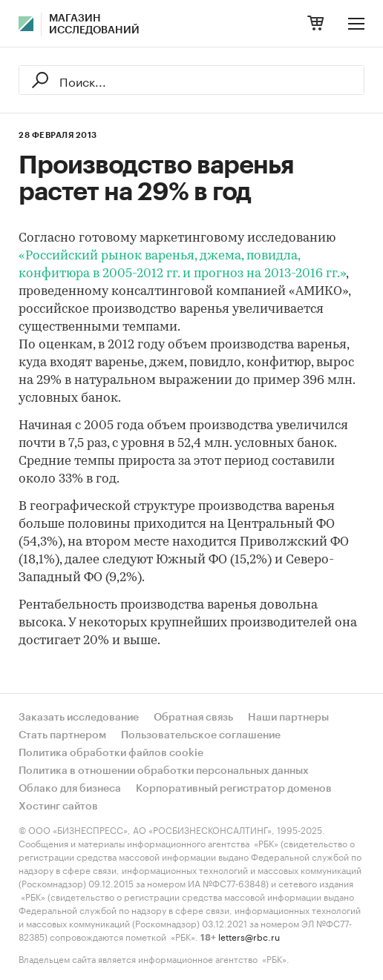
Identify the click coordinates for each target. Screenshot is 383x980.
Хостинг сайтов (58, 807)
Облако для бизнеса (70, 789)
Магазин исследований (94, 24)
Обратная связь (193, 718)
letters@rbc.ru (249, 936)
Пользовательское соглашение (201, 735)
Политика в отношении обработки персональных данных (164, 771)
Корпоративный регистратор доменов (234, 789)
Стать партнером (62, 735)
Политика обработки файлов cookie (111, 753)
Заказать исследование (79, 718)
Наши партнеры (288, 718)
